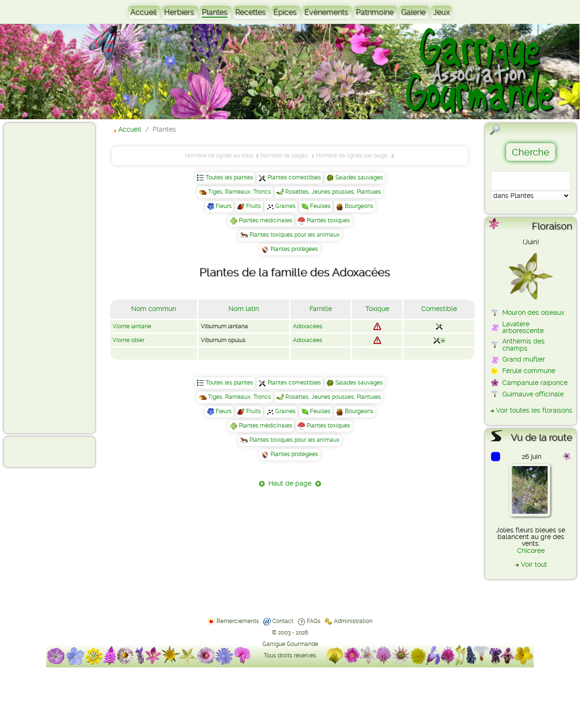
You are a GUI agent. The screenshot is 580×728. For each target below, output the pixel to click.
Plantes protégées (294, 249)
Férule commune (529, 371)
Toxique (377, 309)
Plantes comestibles (294, 177)
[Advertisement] (46, 278)
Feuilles (320, 206)
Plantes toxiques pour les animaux (295, 235)
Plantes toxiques (328, 220)
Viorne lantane (132, 326)
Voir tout (534, 564)
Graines (285, 206)
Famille (321, 309)
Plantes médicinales (266, 220)
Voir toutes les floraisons (534, 410)
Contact (283, 621)
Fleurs (224, 206)
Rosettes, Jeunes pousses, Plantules (333, 192)
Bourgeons (359, 206)
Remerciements (238, 621)
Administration (353, 621)
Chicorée (531, 551)
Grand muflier (524, 359)
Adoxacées (308, 326)
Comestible (439, 309)
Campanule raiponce (535, 383)
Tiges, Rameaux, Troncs (239, 192)
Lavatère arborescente (523, 327)
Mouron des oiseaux (533, 312)
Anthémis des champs (523, 344)
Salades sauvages (359, 177)
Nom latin (244, 309)
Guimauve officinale (533, 394)
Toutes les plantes (229, 177)
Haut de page (290, 483)
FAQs (314, 621)
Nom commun (154, 309)
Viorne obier (129, 340)
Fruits (254, 206)
